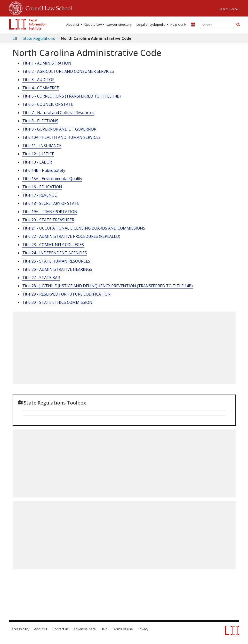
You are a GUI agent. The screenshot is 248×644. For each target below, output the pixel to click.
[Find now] (238, 25)
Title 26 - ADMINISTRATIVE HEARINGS (57, 269)
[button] (238, 25)
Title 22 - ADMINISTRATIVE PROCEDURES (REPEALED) (71, 236)
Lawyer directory (119, 25)
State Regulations (39, 38)
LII (15, 38)
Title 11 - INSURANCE (42, 146)
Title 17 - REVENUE (40, 195)
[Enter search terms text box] (217, 25)
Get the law (93, 25)
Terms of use (123, 629)
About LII (73, 25)
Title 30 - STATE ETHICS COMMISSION (57, 302)
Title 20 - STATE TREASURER (48, 220)
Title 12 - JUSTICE (38, 154)
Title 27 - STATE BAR (41, 278)
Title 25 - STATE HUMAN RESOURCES (56, 261)
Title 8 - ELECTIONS (40, 121)
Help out (177, 25)
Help (104, 629)
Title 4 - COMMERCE (41, 88)
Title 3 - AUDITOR (38, 80)
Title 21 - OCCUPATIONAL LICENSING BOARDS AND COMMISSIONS (84, 228)
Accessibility (20, 629)
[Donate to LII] (193, 25)
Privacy (143, 629)
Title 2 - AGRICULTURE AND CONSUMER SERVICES (68, 71)
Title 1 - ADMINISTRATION (47, 63)
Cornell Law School (47, 8)
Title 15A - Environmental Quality (52, 179)
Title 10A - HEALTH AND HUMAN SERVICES (61, 137)
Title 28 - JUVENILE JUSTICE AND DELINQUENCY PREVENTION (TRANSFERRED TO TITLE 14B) (108, 286)
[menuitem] (73, 25)
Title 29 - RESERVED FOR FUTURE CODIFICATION (67, 294)
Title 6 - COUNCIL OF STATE (48, 104)
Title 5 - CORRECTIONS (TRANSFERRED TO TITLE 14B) (72, 96)
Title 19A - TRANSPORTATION (50, 212)
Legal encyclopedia (151, 25)
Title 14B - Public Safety (44, 170)
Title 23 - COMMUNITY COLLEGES (53, 245)
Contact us (60, 629)
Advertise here (85, 629)
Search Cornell (229, 9)
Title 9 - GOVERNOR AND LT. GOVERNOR (59, 129)
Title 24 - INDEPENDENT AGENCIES (55, 253)
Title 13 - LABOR (37, 162)
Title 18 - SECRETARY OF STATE (51, 203)
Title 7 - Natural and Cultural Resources (58, 113)
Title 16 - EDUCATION (42, 187)
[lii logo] (28, 24)
